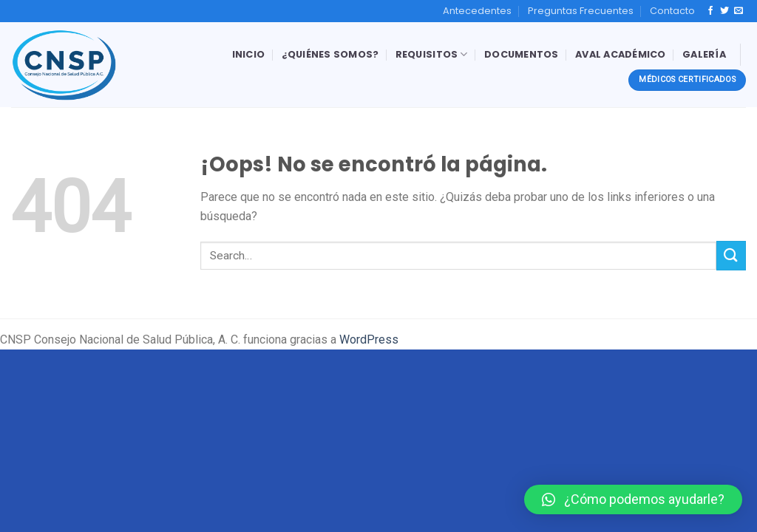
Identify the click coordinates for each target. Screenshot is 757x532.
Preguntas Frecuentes (581, 11)
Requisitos (432, 54)
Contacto (672, 11)
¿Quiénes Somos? (330, 54)
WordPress (369, 340)
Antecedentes (477, 11)
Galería (704, 54)
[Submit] (731, 255)
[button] (633, 499)
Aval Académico (621, 54)
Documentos (522, 54)
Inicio (249, 54)
